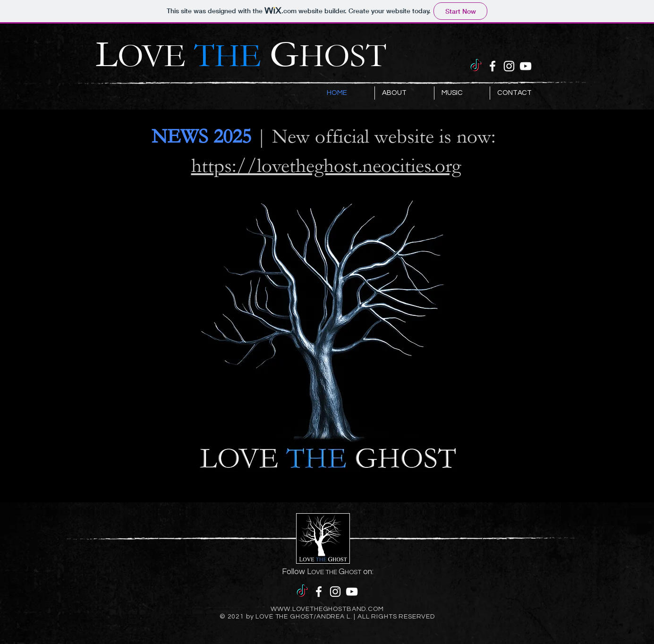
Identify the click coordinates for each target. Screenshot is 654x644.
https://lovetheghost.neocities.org (326, 166)
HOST (343, 56)
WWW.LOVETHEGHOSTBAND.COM (327, 609)
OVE (194, 56)
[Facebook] (493, 66)
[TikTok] (476, 66)
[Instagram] (509, 66)
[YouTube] (526, 66)
